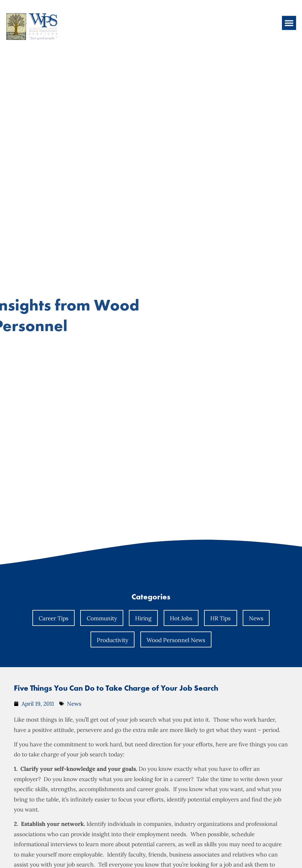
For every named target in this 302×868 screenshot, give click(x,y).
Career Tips (54, 618)
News (256, 618)
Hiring (143, 618)
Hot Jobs (181, 618)
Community (102, 618)
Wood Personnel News (176, 640)
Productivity (113, 640)
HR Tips (220, 618)
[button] (289, 18)
